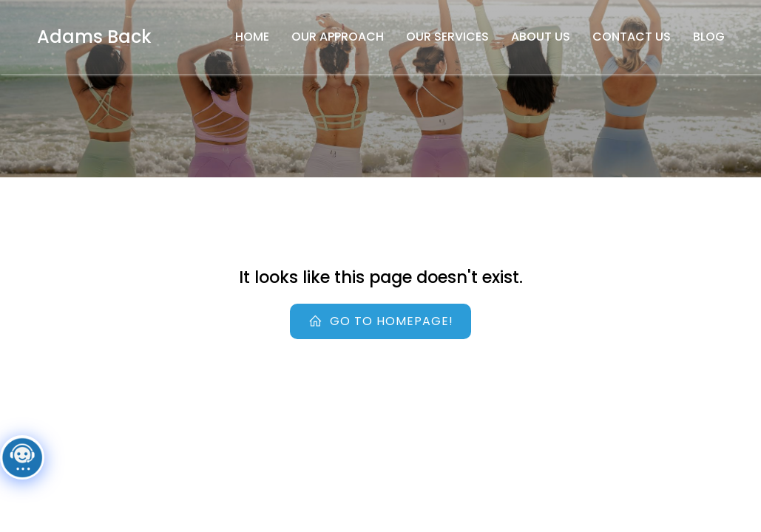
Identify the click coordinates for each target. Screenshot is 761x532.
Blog (709, 37)
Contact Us (632, 37)
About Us (541, 37)
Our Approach (338, 37)
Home (252, 37)
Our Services (447, 37)
